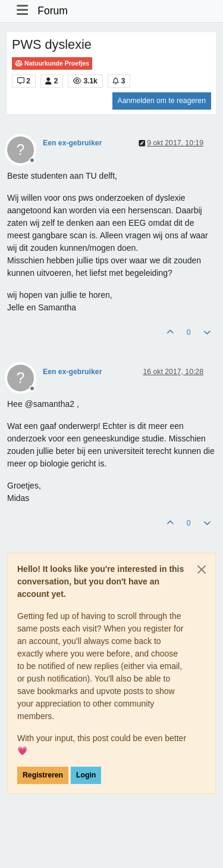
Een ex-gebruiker (72, 143)
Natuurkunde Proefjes (52, 63)
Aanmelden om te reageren (162, 101)
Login (86, 775)
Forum (53, 11)
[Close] (202, 570)
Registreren (43, 775)
